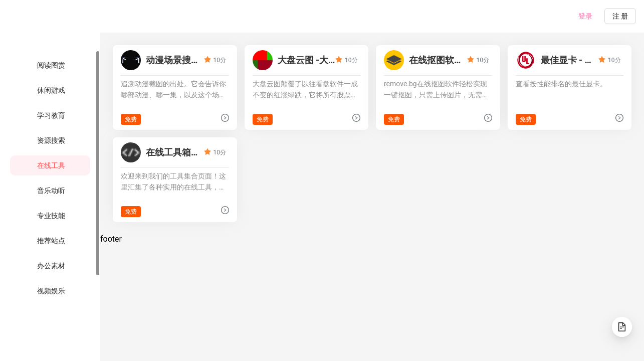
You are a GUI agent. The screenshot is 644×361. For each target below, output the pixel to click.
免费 (131, 119)
